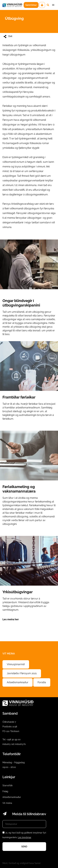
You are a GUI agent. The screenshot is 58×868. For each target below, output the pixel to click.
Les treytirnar (25, 837)
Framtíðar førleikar (29, 383)
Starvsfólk (8, 785)
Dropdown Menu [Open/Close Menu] (53, 5)
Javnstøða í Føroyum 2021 (22, 673)
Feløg (5, 791)
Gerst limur (31, 5)
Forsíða (42, 682)
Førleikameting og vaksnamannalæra (29, 481)
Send (24, 847)
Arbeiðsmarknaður (18, 682)
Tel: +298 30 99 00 (12, 739)
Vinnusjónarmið (16, 664)
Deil (8, 37)
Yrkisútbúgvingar (29, 581)
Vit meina (7, 803)
